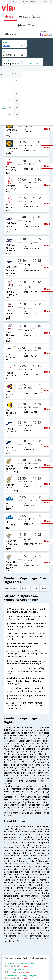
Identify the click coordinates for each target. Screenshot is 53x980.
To (4, 52)
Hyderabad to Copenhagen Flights (20, 976)
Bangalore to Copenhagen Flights (20, 964)
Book (47, 129)
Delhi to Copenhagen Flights (18, 970)
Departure (6, 60)
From (5, 43)
